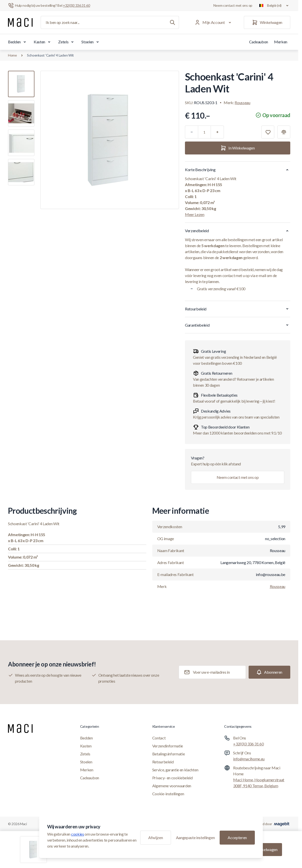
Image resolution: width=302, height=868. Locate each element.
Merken (281, 42)
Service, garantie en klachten (175, 770)
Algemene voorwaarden (172, 786)
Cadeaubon (259, 42)
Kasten (43, 42)
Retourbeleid (163, 762)
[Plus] (217, 132)
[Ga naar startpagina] (20, 22)
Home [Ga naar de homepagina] (12, 55)
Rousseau (242, 103)
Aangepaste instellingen (195, 837)
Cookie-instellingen (168, 794)
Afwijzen (155, 837)
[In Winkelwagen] (238, 148)
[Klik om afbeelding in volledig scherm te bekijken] (110, 140)
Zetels (67, 42)
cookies (78, 834)
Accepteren (237, 837)
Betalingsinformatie (169, 754)
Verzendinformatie (168, 746)
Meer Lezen (195, 214)
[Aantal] (204, 132)
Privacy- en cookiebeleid (172, 778)
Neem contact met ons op (233, 5)
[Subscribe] (269, 672)
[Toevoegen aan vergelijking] (284, 132)
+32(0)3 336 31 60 (248, 744)
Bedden (18, 42)
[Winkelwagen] (267, 22)
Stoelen (91, 42)
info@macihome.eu (249, 759)
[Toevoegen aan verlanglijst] (268, 132)
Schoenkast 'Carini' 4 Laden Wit (50, 55)
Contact (159, 738)
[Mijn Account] (214, 22)
